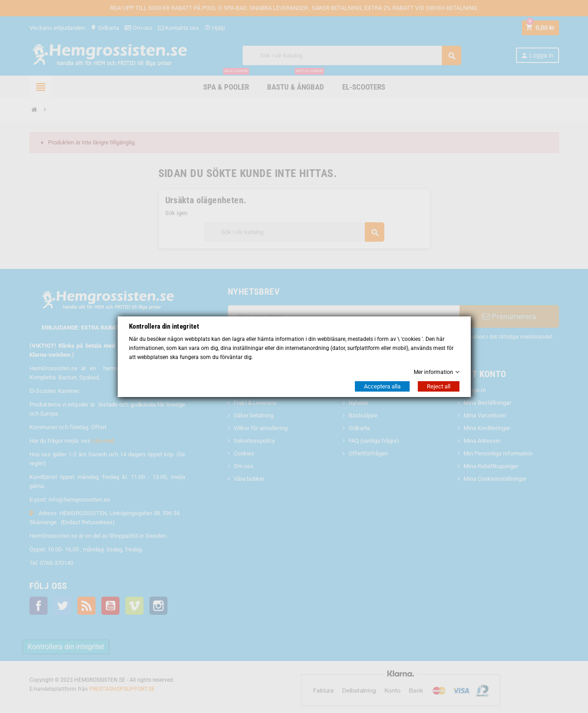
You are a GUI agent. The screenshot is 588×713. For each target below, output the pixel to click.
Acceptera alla (382, 386)
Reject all (439, 386)
